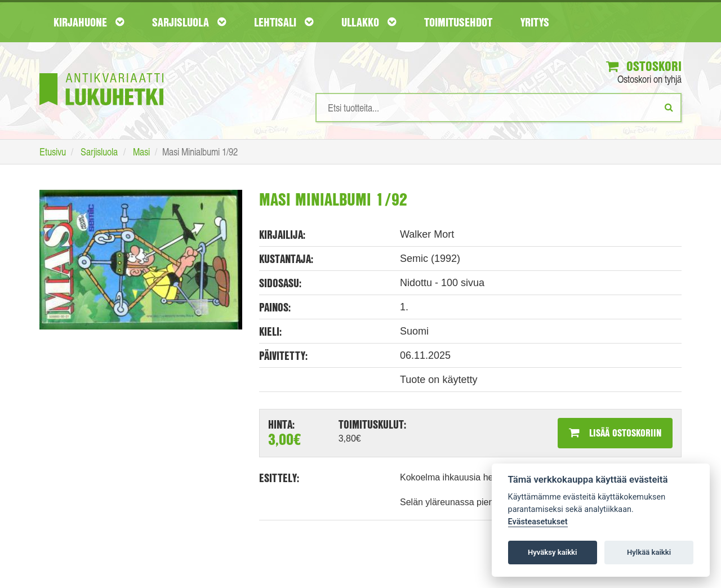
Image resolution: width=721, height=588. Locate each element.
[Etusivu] (101, 72)
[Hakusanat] (499, 108)
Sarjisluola (189, 22)
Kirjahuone (89, 22)
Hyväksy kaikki (552, 552)
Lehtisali (284, 22)
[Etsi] (669, 107)
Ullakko (369, 22)
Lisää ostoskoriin (615, 433)
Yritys (535, 22)
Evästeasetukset (538, 522)
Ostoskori (644, 66)
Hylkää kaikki (649, 552)
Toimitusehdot (458, 22)
